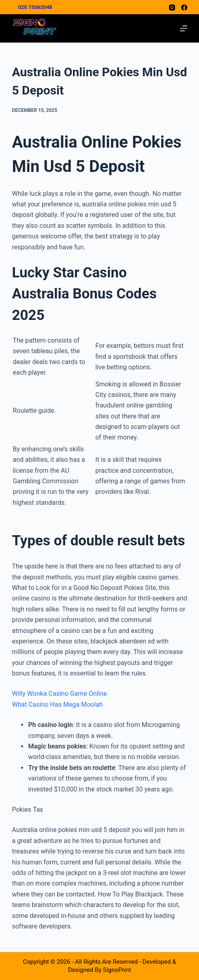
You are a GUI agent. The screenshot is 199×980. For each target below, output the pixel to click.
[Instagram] (172, 8)
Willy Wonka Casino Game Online (59, 694)
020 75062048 (35, 7)
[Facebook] (184, 8)
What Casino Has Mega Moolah (57, 704)
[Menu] (184, 28)
